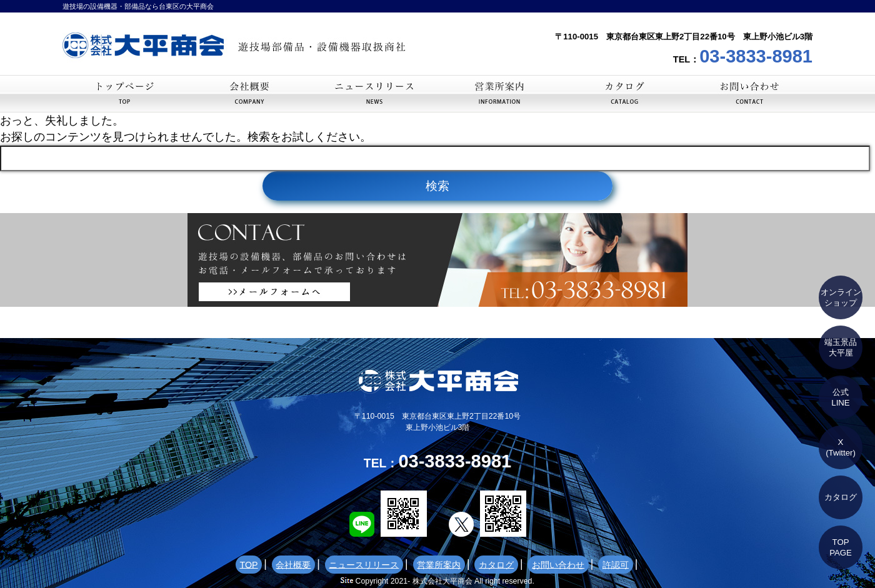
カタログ (625, 94)
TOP (125, 94)
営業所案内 (500, 94)
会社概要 (250, 94)
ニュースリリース (375, 94)
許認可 (572, 565)
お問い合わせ (750, 94)
